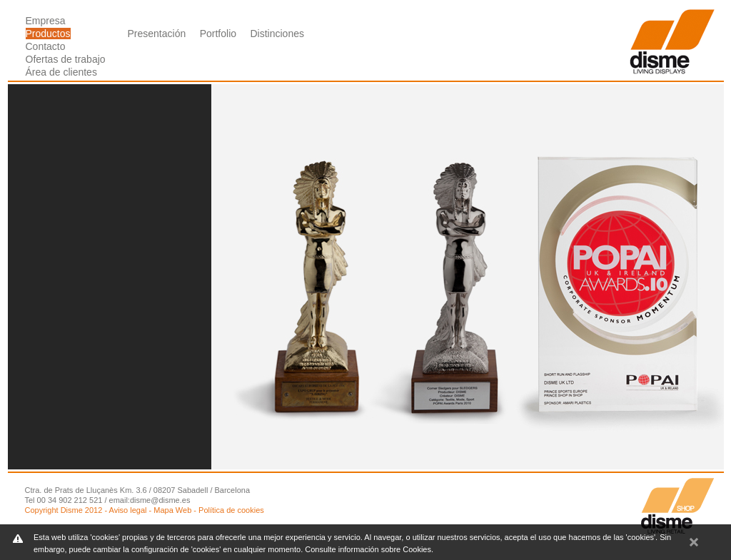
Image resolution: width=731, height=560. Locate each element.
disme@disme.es (160, 500)
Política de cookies (231, 510)
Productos (48, 34)
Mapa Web (172, 510)
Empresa (46, 21)
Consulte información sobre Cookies (368, 549)
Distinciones (277, 34)
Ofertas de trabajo (66, 59)
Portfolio (218, 34)
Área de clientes (61, 72)
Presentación (157, 34)
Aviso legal (128, 510)
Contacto (46, 46)
